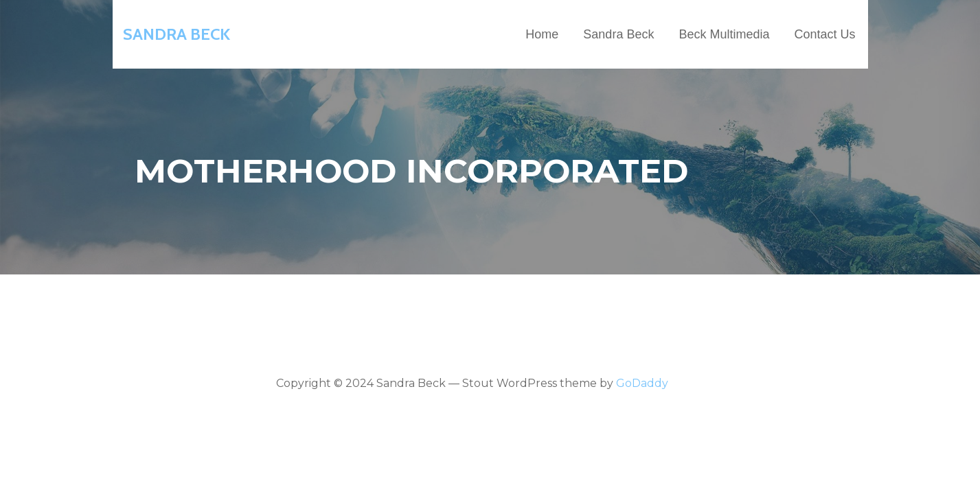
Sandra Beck (176, 34)
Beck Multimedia (724, 34)
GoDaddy (642, 383)
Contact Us (824, 34)
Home (542, 34)
